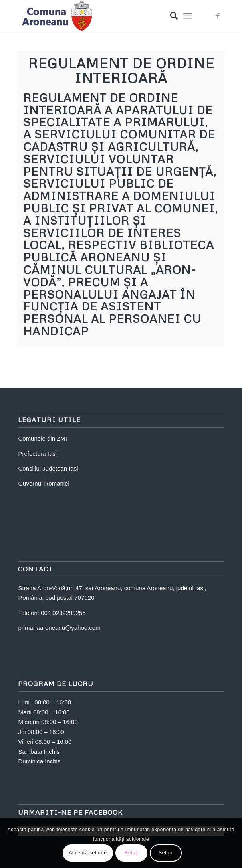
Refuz (131, 853)
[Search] (170, 16)
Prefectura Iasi (37, 454)
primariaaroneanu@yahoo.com (59, 628)
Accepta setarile (88, 853)
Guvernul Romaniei (44, 483)
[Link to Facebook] (218, 16)
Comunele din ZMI (43, 438)
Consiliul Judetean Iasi (48, 468)
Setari (166, 853)
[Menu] (187, 16)
